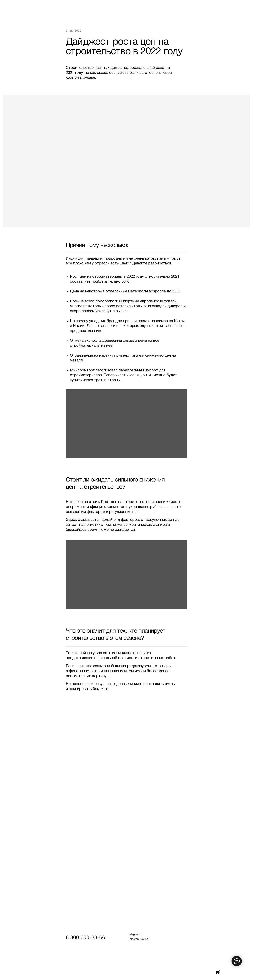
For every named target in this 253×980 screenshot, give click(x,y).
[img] (234, 973)
